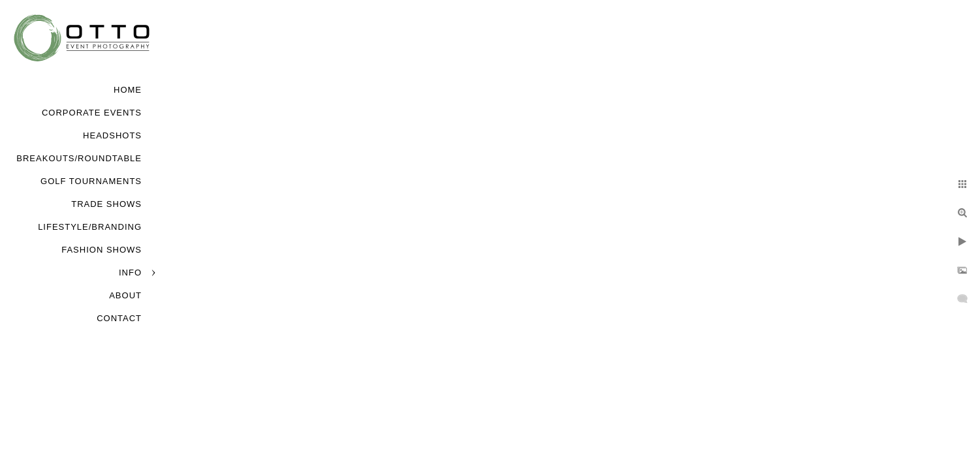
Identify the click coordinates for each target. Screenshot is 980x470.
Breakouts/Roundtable (79, 158)
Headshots (112, 135)
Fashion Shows (102, 250)
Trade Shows (106, 204)
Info (130, 273)
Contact (119, 318)
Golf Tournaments (91, 181)
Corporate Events (92, 113)
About (125, 295)
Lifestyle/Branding (90, 227)
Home (128, 90)
